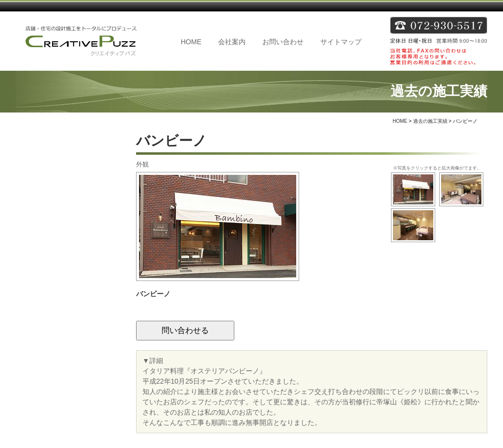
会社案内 (232, 42)
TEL (439, 41)
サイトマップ (341, 42)
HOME (191, 42)
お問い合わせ (283, 42)
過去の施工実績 (430, 121)
